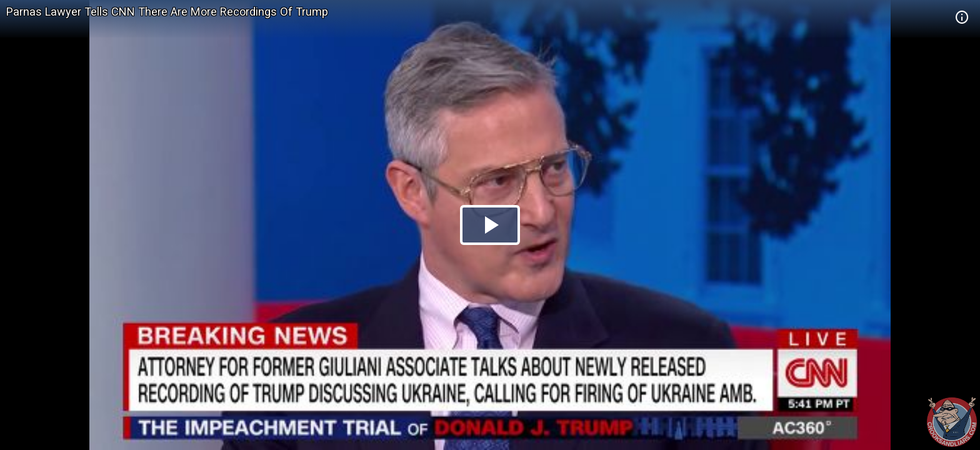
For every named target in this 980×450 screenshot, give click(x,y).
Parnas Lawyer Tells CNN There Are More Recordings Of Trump (167, 12)
